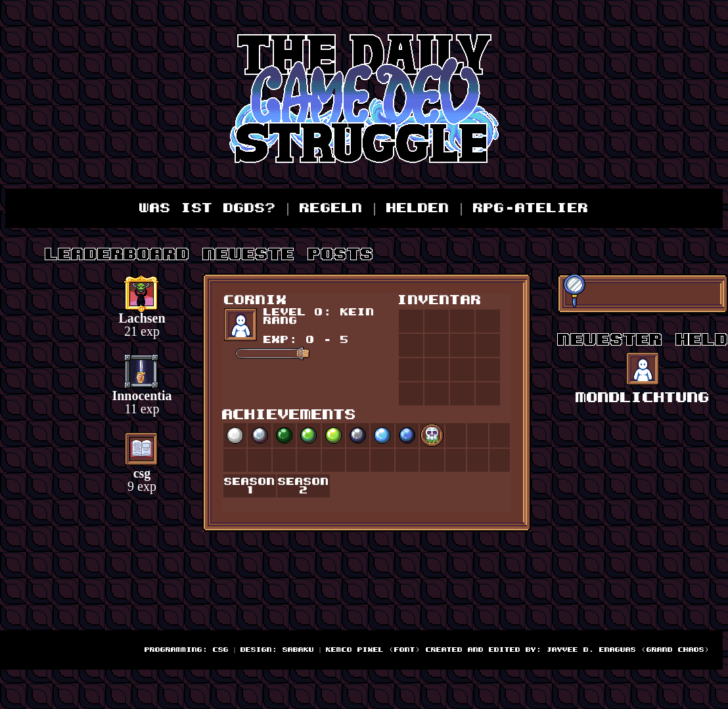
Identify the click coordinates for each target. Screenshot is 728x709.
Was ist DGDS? (208, 208)
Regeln (331, 208)
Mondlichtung (643, 398)
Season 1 (250, 486)
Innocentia (142, 396)
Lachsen (142, 318)
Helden (418, 208)
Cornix (256, 300)
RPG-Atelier (531, 208)
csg (142, 473)
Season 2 (304, 486)
